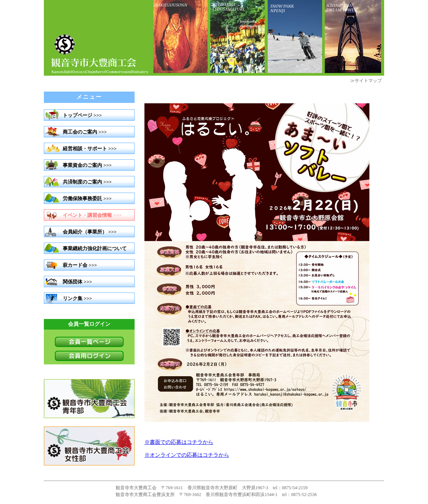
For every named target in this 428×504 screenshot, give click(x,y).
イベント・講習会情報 (87, 215)
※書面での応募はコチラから (179, 442)
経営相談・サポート (85, 149)
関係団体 (73, 282)
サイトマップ (368, 81)
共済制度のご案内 (82, 182)
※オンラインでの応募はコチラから (187, 455)
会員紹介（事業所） (85, 232)
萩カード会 (75, 265)
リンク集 (73, 298)
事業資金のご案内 (82, 165)
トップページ (78, 115)
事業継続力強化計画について (95, 248)
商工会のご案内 (80, 132)
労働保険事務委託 (82, 198)
